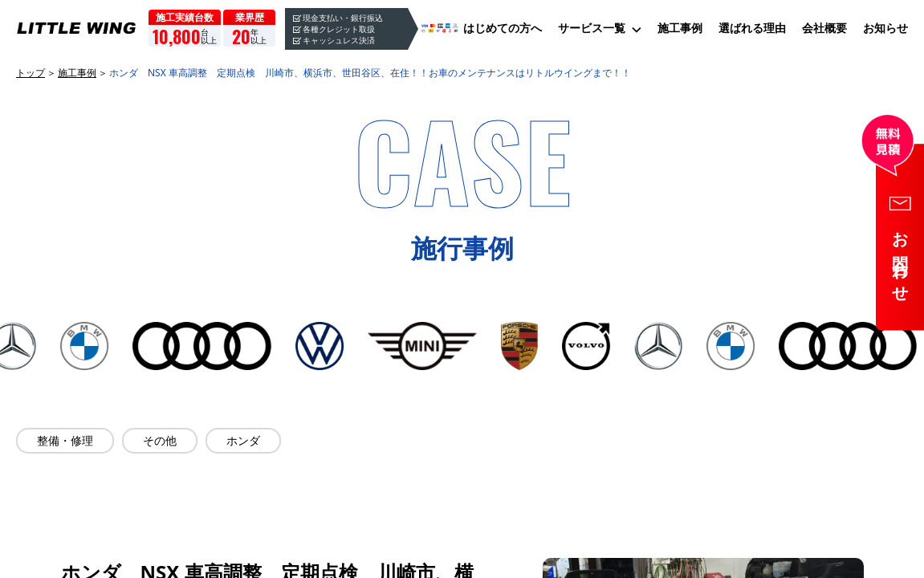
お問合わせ (900, 260)
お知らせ (885, 28)
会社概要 (824, 28)
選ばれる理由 (752, 28)
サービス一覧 (592, 28)
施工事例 (680, 28)
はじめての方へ (503, 28)
